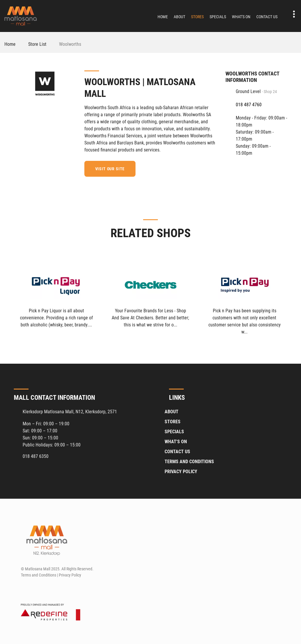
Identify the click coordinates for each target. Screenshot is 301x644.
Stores (197, 17)
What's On (241, 17)
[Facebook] (213, 168)
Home (163, 17)
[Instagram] (36, 589)
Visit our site (110, 169)
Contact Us (267, 17)
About (179, 17)
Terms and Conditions (189, 462)
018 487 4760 (249, 105)
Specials (218, 17)
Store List (37, 44)
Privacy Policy (181, 472)
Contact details (291, 14)
